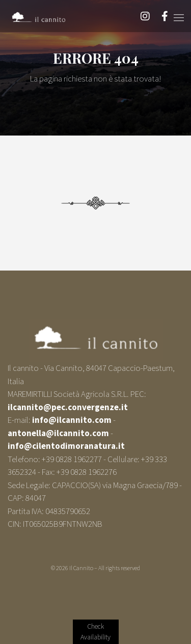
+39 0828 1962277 (72, 459)
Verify (96, 632)
